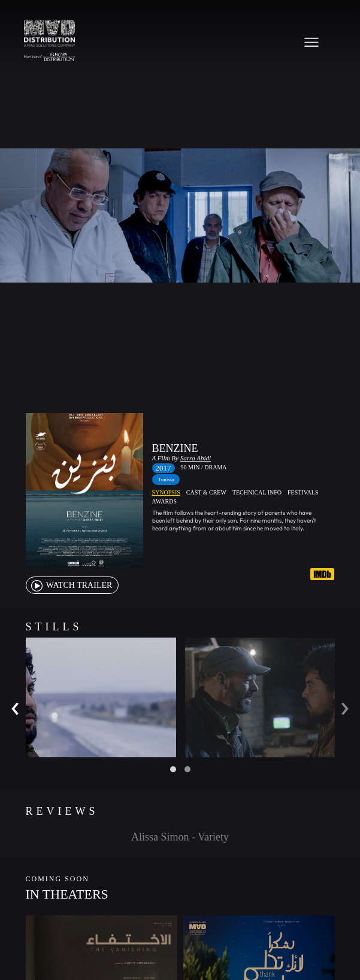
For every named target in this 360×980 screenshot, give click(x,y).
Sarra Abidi (196, 458)
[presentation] (16, 706)
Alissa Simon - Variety (180, 837)
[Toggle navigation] (311, 42)
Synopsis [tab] (166, 492)
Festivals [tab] (303, 492)
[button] (173, 769)
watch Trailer (71, 585)
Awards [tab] (164, 501)
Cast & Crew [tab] (206, 492)
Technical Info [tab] (257, 492)
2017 (164, 468)
